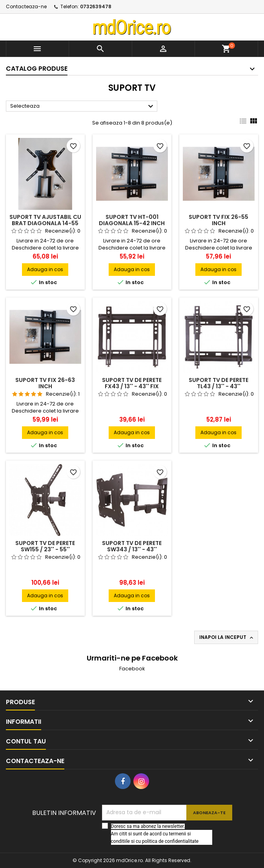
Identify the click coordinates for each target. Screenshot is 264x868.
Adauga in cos (45, 269)
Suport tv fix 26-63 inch (45, 383)
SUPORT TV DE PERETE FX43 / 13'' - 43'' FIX (132, 383)
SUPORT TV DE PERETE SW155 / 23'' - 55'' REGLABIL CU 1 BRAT (45, 549)
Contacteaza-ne (26, 6)
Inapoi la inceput (227, 637)
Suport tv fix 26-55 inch (218, 220)
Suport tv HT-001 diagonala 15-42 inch (132, 220)
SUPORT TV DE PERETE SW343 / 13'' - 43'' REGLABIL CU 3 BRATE (132, 549)
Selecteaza (83, 106)
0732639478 (96, 6)
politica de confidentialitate (170, 841)
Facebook (132, 669)
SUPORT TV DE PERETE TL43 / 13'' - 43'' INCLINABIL (218, 386)
